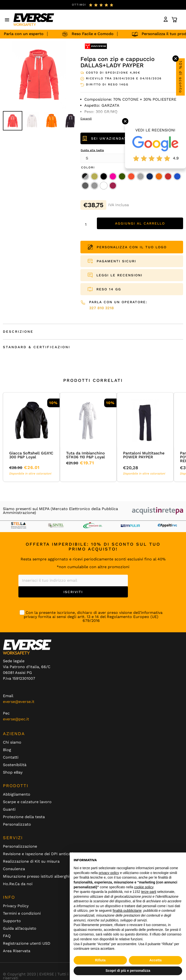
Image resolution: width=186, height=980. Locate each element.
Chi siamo (12, 742)
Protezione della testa (24, 817)
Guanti (9, 809)
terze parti (149, 892)
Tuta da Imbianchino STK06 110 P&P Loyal (85, 455)
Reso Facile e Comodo (95, 34)
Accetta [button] (156, 960)
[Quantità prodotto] (87, 225)
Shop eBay (13, 772)
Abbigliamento (17, 794)
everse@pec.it (16, 719)
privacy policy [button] (109, 873)
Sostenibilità (15, 765)
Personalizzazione (20, 846)
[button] (7, 20)
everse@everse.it (19, 702)
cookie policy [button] (144, 887)
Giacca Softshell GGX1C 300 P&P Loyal (31, 455)
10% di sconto (181, 77)
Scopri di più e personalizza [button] (128, 971)
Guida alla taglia (92, 150)
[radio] (85, 176)
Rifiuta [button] (100, 960)
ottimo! (79, 5)
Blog (7, 750)
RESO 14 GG (109, 289)
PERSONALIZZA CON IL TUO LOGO (127, 247)
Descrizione (18, 332)
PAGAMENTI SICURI (116, 261)
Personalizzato (17, 824)
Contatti (11, 757)
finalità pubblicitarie (127, 911)
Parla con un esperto (26, 34)
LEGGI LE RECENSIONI (119, 275)
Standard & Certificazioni (37, 347)
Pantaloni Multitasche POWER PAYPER (144, 455)
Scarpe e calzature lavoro (27, 802)
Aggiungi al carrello (140, 223)
